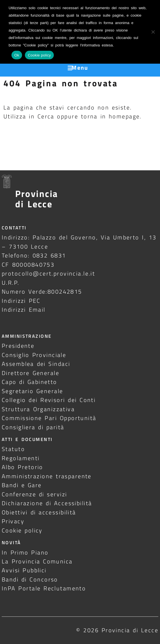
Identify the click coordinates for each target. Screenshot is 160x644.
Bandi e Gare (22, 485)
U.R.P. (11, 283)
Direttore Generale (30, 373)
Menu (80, 68)
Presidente (18, 346)
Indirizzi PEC (21, 301)
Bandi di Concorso (30, 579)
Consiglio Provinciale (34, 355)
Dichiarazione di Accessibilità (47, 503)
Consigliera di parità (33, 427)
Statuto (13, 449)
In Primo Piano (25, 552)
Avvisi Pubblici (24, 570)
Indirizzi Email (24, 310)
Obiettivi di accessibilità (39, 512)
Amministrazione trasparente (47, 476)
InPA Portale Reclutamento (44, 588)
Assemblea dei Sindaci (36, 364)
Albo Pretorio (22, 467)
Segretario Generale (32, 391)
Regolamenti (21, 458)
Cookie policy (22, 530)
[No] (153, 32)
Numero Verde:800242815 (42, 291)
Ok (17, 55)
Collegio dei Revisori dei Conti (49, 400)
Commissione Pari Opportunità (49, 418)
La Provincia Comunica (37, 561)
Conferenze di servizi (34, 494)
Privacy (13, 521)
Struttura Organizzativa (38, 409)
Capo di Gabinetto (29, 382)
